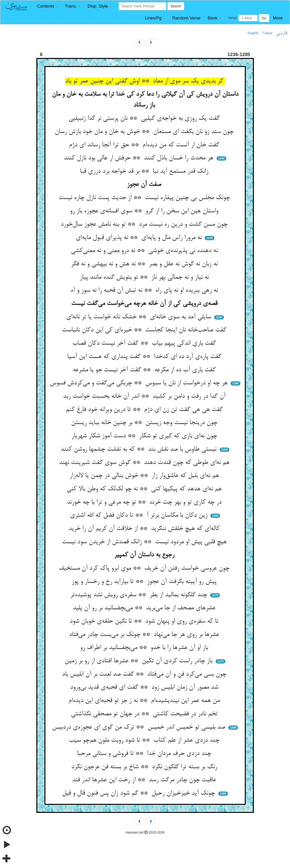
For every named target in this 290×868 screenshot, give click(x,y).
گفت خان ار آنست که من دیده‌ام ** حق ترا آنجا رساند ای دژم (145, 145)
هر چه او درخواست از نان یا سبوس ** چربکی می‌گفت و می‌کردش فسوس (140, 383)
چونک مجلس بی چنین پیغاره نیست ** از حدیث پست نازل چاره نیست (145, 198)
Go (264, 18)
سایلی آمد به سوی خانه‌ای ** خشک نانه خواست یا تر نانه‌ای (140, 317)
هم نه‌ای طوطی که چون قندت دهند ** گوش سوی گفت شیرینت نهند (145, 463)
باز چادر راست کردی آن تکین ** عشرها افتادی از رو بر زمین (139, 661)
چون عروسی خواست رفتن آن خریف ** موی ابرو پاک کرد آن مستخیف (145, 568)
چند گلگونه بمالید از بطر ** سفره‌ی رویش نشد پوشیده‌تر (140, 595)
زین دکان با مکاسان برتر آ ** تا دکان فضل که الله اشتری (140, 515)
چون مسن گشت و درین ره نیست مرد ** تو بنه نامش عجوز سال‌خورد (145, 224)
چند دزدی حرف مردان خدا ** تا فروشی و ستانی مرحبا (145, 754)
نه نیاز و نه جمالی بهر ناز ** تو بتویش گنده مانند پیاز (145, 277)
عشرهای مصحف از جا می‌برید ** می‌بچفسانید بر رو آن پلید (145, 608)
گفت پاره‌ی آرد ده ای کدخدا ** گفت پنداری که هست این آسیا (145, 357)
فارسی (282, 33)
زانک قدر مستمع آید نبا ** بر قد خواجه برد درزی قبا (145, 172)
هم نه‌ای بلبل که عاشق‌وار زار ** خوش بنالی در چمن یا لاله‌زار (145, 476)
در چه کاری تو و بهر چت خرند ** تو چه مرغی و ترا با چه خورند (145, 502)
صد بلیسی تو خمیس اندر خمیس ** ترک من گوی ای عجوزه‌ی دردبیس (140, 727)
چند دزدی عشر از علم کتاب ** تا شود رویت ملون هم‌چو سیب (145, 740)
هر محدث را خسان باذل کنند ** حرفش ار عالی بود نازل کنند (139, 158)
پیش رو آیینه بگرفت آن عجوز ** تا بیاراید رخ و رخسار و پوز (145, 582)
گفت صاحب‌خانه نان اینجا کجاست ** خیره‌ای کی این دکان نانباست (145, 330)
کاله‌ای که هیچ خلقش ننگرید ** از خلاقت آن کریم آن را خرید (145, 529)
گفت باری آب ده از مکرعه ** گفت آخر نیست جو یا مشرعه (145, 370)
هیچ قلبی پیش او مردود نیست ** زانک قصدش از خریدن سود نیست (145, 542)
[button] (47, 6)
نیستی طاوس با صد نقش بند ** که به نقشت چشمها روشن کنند (139, 449)
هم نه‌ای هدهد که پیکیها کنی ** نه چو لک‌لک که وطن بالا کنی (145, 489)
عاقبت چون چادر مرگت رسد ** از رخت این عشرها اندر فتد (145, 780)
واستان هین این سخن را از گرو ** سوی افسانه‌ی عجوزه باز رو (145, 211)
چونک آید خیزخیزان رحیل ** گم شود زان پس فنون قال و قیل (139, 793)
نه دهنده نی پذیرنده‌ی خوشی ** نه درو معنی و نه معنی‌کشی (145, 251)
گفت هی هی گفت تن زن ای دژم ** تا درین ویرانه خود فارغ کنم (145, 410)
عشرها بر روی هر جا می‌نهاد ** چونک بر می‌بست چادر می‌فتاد (145, 635)
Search (176, 6)
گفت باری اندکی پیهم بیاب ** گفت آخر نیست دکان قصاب (145, 343)
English (253, 33)
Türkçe (267, 33)
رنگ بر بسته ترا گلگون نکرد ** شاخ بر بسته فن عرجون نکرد (145, 767)
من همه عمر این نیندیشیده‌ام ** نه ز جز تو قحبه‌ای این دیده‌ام (145, 701)
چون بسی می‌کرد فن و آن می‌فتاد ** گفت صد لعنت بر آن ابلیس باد (145, 674)
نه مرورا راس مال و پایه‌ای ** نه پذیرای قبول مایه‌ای (140, 238)
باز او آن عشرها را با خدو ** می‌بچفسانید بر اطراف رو (145, 648)
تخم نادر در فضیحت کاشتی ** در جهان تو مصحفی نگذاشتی (145, 714)
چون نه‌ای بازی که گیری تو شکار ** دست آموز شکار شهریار (145, 436)
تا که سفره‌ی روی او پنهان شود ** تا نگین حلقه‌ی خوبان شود (145, 621)
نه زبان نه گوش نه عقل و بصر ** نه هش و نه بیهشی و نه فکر (145, 264)
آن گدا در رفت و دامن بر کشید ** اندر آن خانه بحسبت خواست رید (145, 396)
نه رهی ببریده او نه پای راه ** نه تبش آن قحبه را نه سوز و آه (145, 291)
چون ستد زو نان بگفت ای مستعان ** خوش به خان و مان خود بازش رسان (145, 132)
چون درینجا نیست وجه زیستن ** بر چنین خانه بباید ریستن (145, 423)
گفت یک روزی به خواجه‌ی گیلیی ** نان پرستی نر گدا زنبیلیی (145, 119)
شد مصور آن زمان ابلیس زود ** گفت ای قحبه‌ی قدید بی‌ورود (145, 687)
